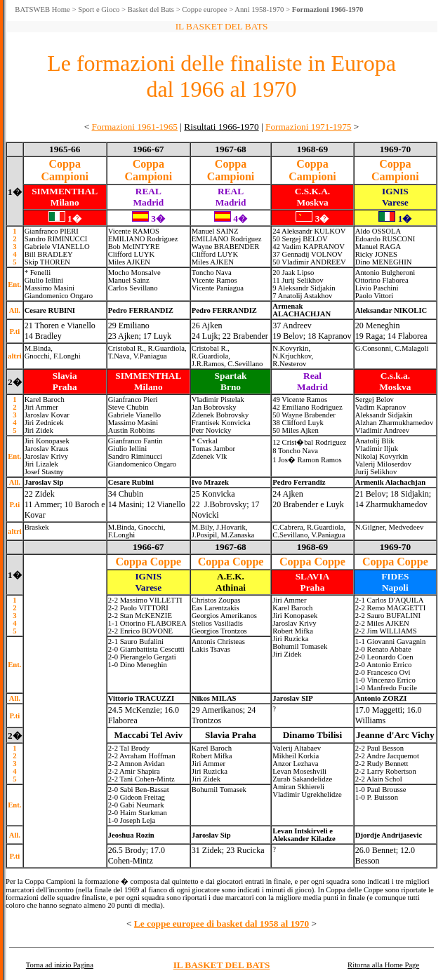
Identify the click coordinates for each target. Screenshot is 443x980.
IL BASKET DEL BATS (222, 965)
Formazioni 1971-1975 (309, 127)
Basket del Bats (151, 9)
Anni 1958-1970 (259, 9)
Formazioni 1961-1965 (134, 127)
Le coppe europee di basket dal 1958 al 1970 (221, 924)
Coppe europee (204, 9)
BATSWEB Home (42, 9)
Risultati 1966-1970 (221, 127)
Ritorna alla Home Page (383, 965)
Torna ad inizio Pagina (60, 965)
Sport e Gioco (99, 9)
